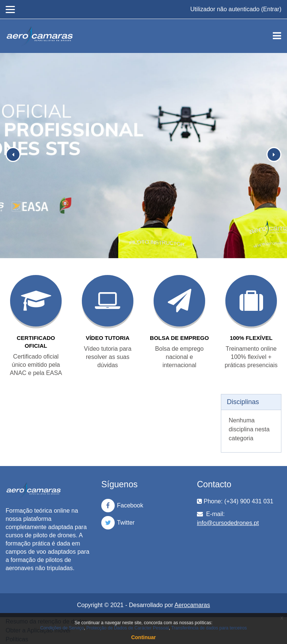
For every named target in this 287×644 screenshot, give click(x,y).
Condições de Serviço (62, 628)
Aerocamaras (192, 605)
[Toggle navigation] (277, 36)
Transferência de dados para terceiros (209, 628)
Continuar (143, 637)
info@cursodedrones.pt (228, 523)
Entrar (271, 9)
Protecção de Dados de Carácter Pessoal (128, 628)
